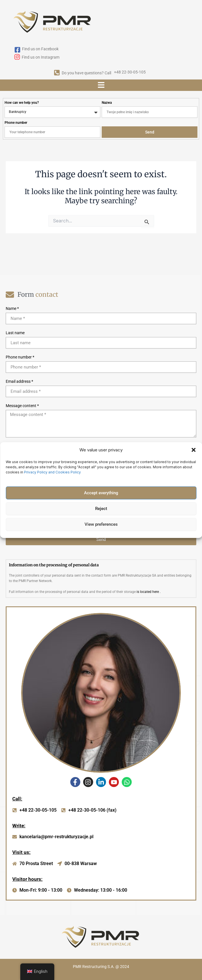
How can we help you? (22, 103)
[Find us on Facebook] (17, 50)
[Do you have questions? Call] (57, 73)
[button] (193, 450)
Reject (101, 509)
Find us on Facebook (40, 49)
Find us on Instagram (41, 57)
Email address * (19, 381)
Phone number (16, 123)
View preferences (101, 524)
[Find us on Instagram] (17, 57)
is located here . (149, 592)
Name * (12, 308)
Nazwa (107, 103)
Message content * (22, 406)
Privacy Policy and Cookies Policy (53, 472)
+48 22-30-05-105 (130, 72)
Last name (15, 333)
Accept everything (101, 493)
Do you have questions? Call (86, 73)
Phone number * (20, 357)
